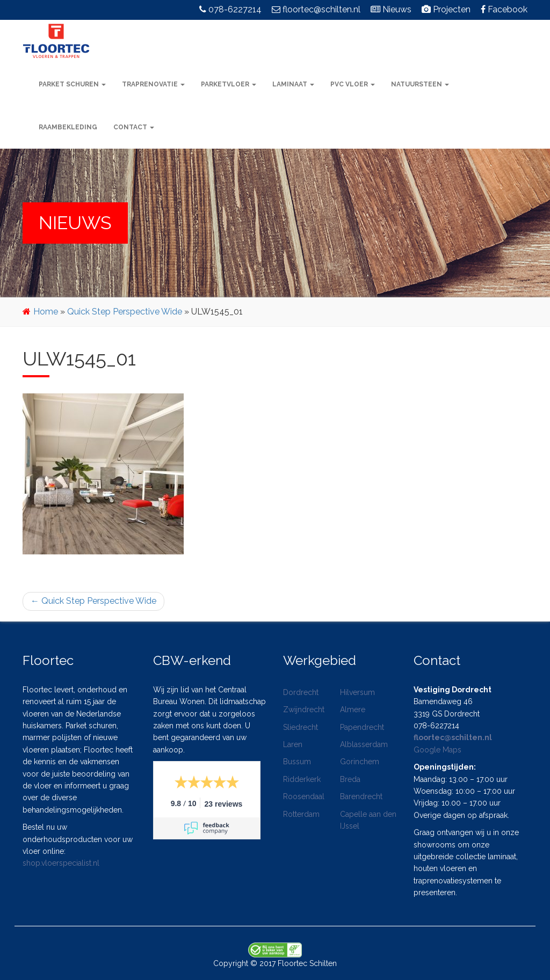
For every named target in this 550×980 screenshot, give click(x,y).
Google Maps (437, 750)
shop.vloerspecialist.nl (61, 863)
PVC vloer (353, 84)
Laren (293, 744)
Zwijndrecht (304, 710)
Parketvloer (229, 84)
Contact (134, 127)
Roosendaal (304, 796)
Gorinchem (360, 762)
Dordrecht (301, 692)
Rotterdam (301, 814)
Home (46, 312)
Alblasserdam (364, 744)
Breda (350, 779)
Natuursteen (420, 84)
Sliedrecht (301, 727)
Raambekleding (68, 127)
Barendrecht (361, 796)
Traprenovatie (153, 84)
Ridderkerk (302, 779)
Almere (353, 710)
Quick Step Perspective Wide (125, 312)
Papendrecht (362, 727)
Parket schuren (72, 84)
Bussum (297, 762)
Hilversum (357, 692)
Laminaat (293, 84)
